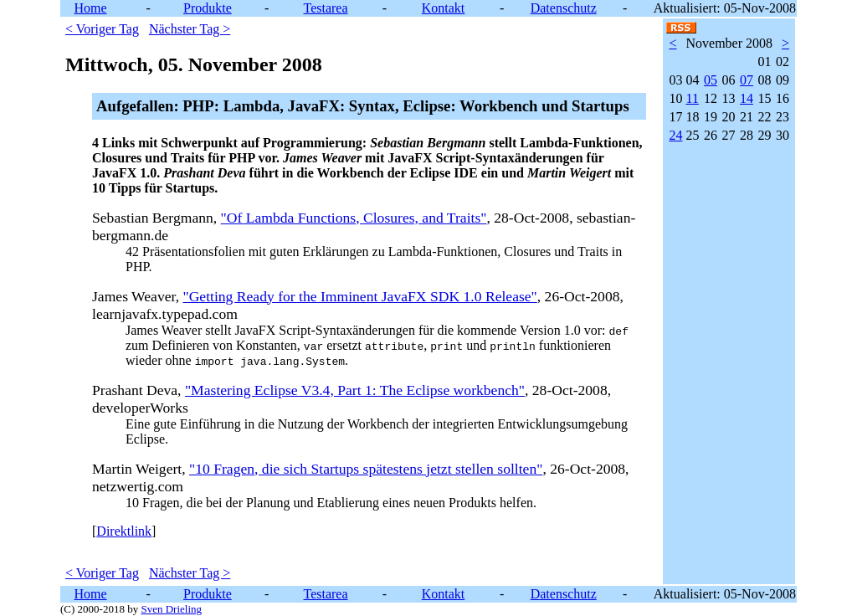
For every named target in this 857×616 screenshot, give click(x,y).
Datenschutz (564, 8)
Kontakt (444, 8)
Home (91, 8)
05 (711, 80)
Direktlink (124, 531)
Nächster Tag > (190, 29)
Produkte (208, 8)
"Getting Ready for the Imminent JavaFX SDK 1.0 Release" (359, 296)
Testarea (325, 8)
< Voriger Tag (102, 29)
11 (692, 98)
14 (747, 98)
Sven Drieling (171, 609)
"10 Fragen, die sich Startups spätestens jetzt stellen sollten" (366, 469)
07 (747, 80)
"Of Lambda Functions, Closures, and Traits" (354, 218)
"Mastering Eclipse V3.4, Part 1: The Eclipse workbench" (355, 390)
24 (675, 135)
